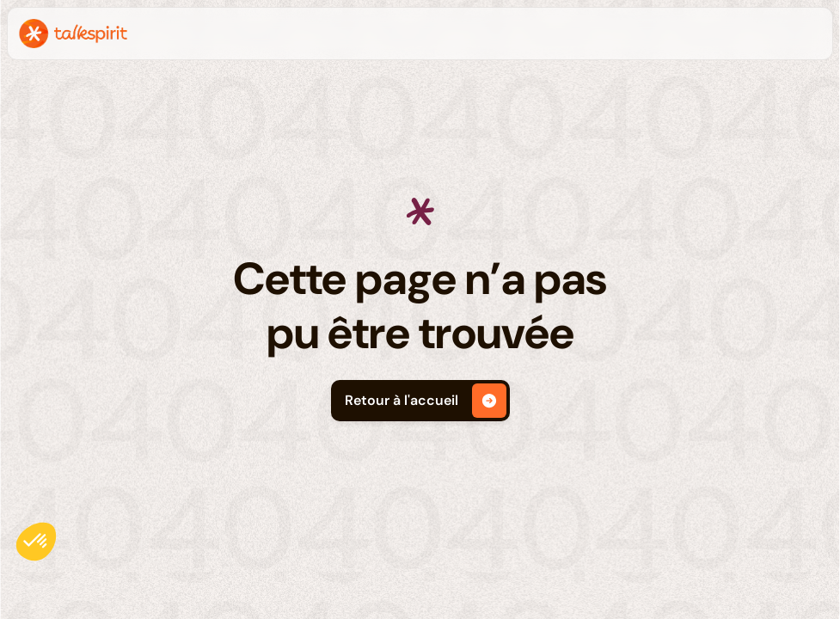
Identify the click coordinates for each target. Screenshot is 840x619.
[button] (36, 542)
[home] (73, 34)
